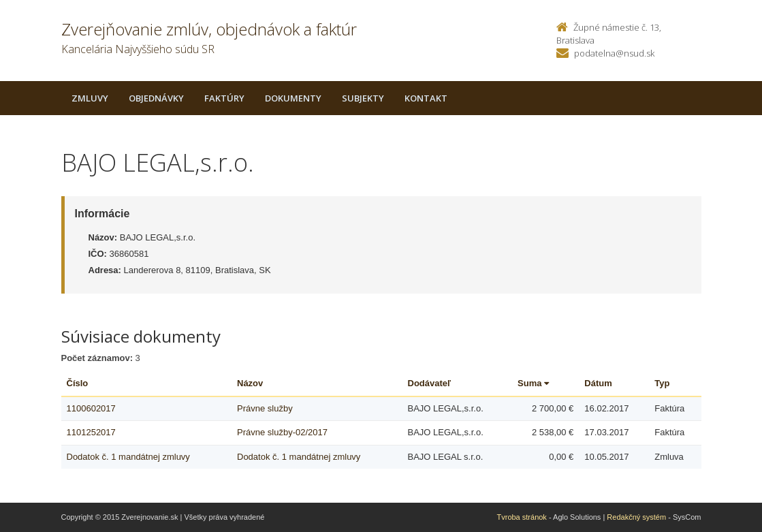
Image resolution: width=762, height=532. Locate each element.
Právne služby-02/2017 (282, 432)
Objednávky (156, 98)
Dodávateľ (430, 383)
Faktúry (224, 98)
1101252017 (91, 432)
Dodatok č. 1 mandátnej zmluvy (128, 457)
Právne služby (265, 408)
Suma (533, 383)
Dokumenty (293, 98)
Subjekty (363, 98)
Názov (250, 383)
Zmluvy (90, 98)
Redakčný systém (636, 517)
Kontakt (426, 98)
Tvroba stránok (522, 517)
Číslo (78, 383)
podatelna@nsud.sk (614, 53)
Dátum (598, 383)
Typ (662, 383)
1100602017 (91, 408)
